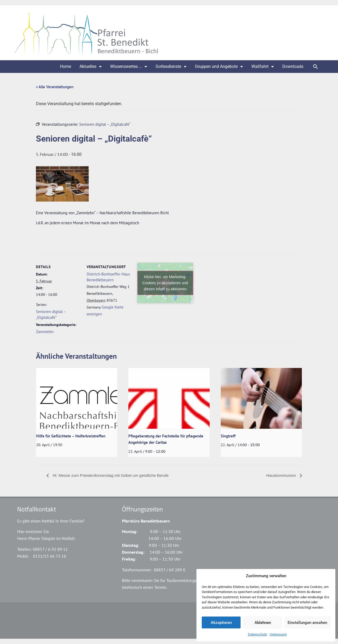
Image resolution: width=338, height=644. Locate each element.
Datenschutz (257, 634)
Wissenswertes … (129, 67)
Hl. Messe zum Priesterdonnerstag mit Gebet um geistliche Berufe (110, 475)
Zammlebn (45, 332)
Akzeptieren (221, 623)
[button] (316, 67)
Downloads (293, 66)
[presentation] (77, 398)
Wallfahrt (263, 67)
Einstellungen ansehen (307, 623)
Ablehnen (263, 623)
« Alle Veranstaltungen (55, 87)
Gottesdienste (171, 67)
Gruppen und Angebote (219, 67)
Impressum (278, 634)
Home (65, 66)
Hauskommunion (282, 475)
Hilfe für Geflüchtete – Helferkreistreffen (71, 436)
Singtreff (228, 436)
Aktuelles (91, 67)
